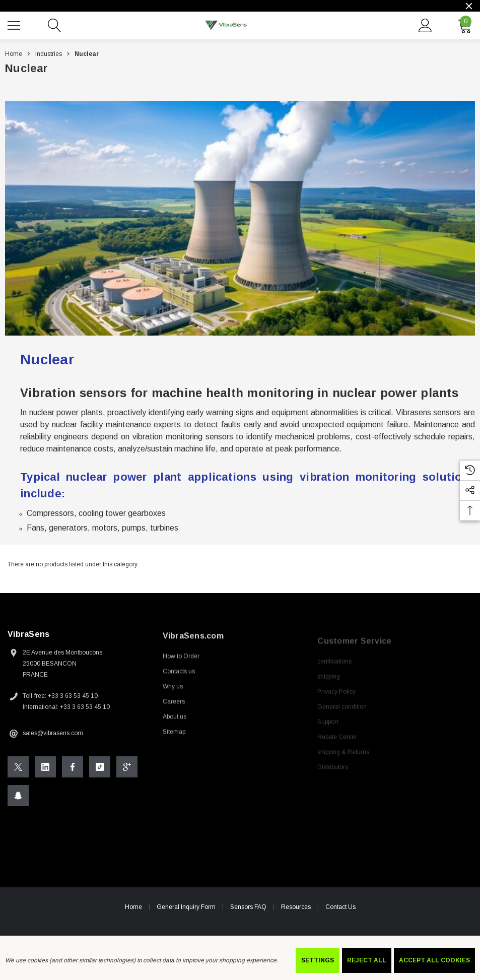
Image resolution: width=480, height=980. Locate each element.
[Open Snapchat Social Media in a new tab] (18, 799)
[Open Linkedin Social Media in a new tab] (45, 770)
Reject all (367, 960)
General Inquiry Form (186, 910)
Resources (296, 910)
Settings (318, 960)
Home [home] (133, 910)
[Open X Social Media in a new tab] (18, 770)
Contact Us (340, 910)
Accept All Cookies (434, 960)
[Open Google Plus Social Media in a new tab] (127, 770)
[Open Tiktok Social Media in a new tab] (100, 770)
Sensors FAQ (248, 910)
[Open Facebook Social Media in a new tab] (73, 770)
